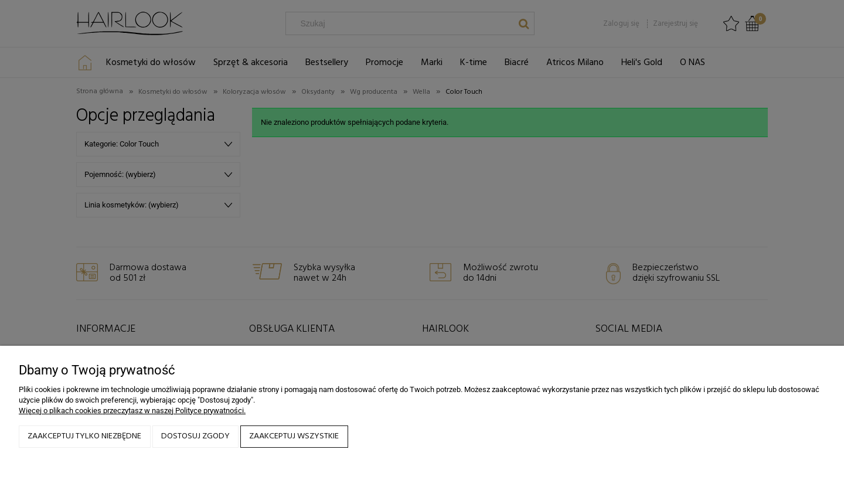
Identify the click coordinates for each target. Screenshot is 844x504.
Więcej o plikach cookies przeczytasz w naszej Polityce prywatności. (132, 411)
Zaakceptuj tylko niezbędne (84, 436)
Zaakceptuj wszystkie (294, 436)
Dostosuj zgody (195, 436)
